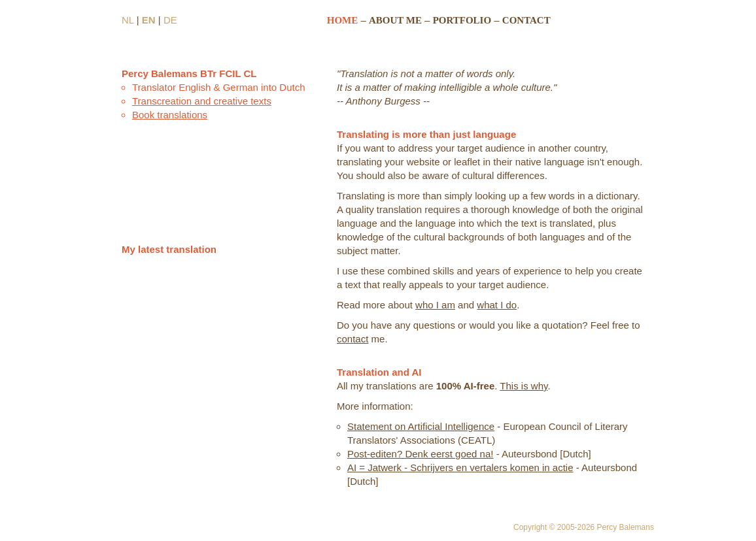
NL (128, 20)
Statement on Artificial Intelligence (421, 426)
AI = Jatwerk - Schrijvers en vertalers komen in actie (460, 467)
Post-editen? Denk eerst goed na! (420, 454)
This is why (524, 386)
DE (170, 20)
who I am (435, 305)
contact (352, 339)
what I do (497, 305)
